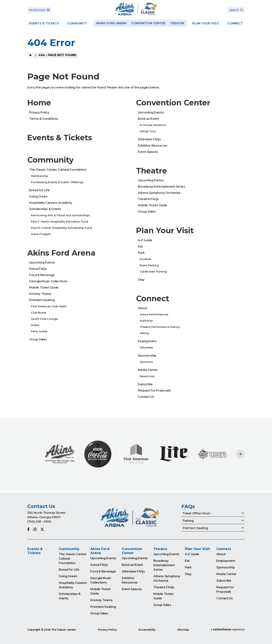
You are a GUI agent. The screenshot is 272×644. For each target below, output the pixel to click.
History (145, 333)
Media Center (148, 370)
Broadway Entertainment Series (162, 187)
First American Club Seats (49, 306)
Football (145, 259)
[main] (136, 246)
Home (30, 55)
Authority (146, 321)
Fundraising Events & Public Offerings (57, 182)
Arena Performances (154, 314)
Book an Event (148, 119)
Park (141, 253)
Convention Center (148, 23)
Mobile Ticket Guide (44, 288)
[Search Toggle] (236, 10)
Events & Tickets (44, 23)
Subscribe (145, 384)
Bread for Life (39, 190)
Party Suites (39, 331)
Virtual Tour (148, 131)
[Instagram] (35, 529)
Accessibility (147, 630)
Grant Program (41, 234)
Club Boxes (39, 313)
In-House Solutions (153, 125)
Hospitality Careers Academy (51, 203)
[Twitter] (42, 529)
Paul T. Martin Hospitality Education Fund (60, 222)
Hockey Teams (40, 294)
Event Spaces (148, 152)
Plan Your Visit (206, 23)
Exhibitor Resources (153, 146)
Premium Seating (42, 300)
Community (77, 23)
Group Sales (38, 339)
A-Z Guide (145, 240)
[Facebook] (28, 529)
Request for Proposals (154, 391)
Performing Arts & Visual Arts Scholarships (60, 215)
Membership (40, 176)
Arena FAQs (38, 269)
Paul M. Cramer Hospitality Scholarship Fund (61, 228)
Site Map (183, 630)
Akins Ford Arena (111, 23)
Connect (235, 23)
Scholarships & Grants (45, 209)
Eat (140, 247)
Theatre (177, 23)
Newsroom (147, 376)
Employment (147, 341)
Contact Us (146, 397)
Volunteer (146, 348)
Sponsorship (147, 356)
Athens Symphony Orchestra (159, 193)
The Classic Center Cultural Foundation (58, 170)
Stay (141, 280)
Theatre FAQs (148, 199)
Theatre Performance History (160, 327)
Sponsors (146, 362)
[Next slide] (240, 454)
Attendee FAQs (149, 139)
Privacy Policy (39, 112)
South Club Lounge (44, 319)
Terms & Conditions (44, 119)
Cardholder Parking (153, 272)
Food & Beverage (42, 275)
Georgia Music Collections (48, 281)
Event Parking (149, 265)
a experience (228, 629)
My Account (39, 10)
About (142, 308)
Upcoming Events (42, 263)
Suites (35, 325)
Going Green (38, 196)
